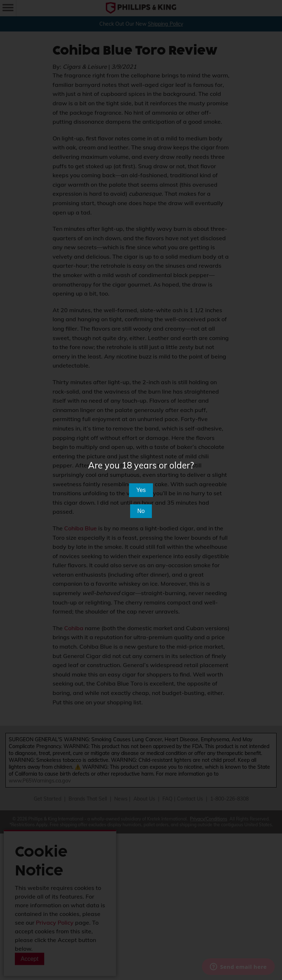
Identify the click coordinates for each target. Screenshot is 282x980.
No (141, 511)
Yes (141, 490)
